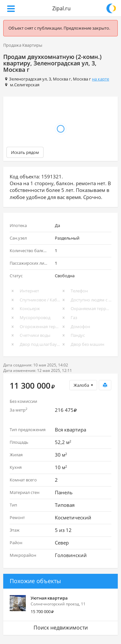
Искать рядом (25, 152)
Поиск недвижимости (61, 628)
